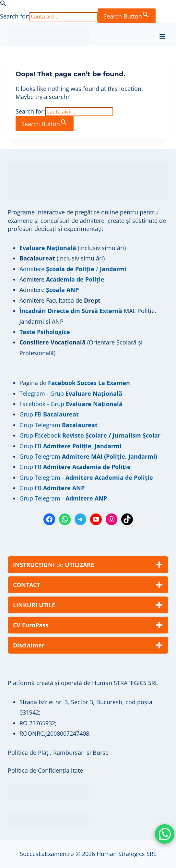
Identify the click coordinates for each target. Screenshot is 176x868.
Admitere (33, 279)
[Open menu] (162, 36)
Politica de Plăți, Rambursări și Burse (58, 753)
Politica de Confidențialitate (45, 770)
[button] (3, 4)
